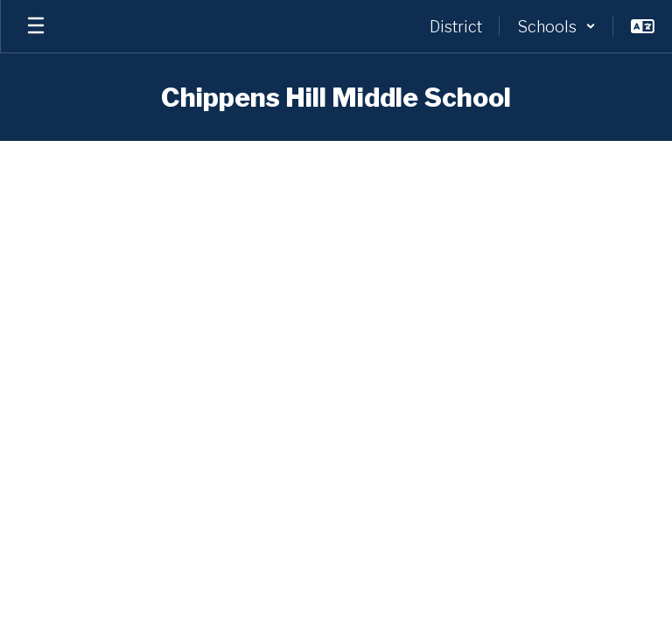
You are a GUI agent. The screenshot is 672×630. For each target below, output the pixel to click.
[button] (556, 26)
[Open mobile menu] (36, 26)
